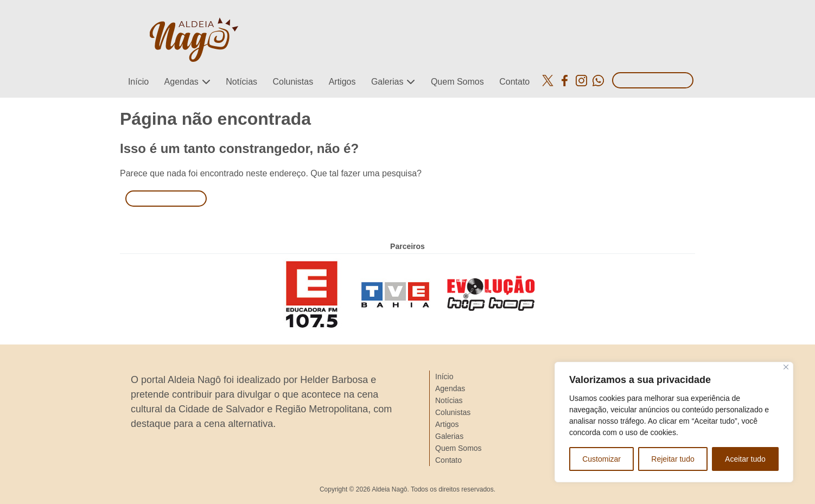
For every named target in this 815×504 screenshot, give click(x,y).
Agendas (182, 82)
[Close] (786, 367)
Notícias (241, 82)
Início (138, 82)
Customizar (601, 459)
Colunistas (293, 82)
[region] (674, 422)
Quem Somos (457, 82)
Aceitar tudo (745, 459)
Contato (514, 82)
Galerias (387, 82)
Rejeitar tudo (673, 459)
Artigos (342, 82)
